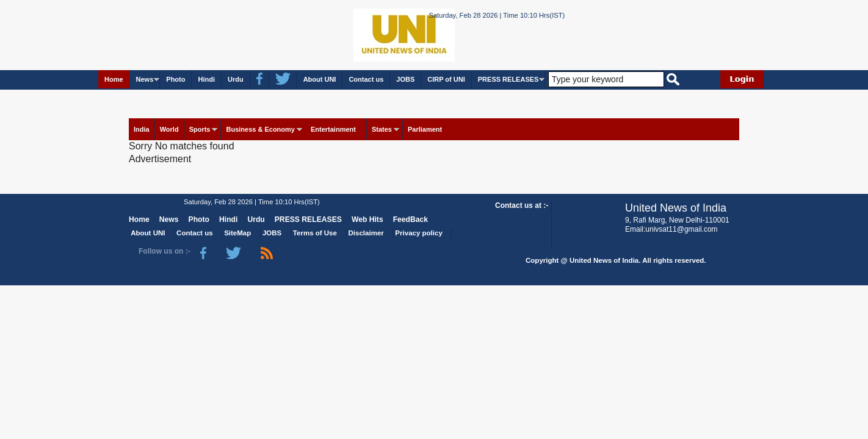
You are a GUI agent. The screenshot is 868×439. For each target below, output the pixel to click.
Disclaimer (366, 233)
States (382, 129)
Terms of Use (315, 233)
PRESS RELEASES (508, 79)
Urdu (236, 79)
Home (114, 79)
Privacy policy (418, 233)
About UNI (320, 79)
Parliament (425, 129)
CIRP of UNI (446, 79)
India (142, 129)
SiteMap (237, 233)
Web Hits (367, 220)
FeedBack (410, 220)
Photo (175, 79)
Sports (200, 129)
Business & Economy (260, 129)
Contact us (366, 79)
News (145, 79)
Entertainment (333, 129)
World (169, 129)
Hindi (206, 79)
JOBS (405, 79)
